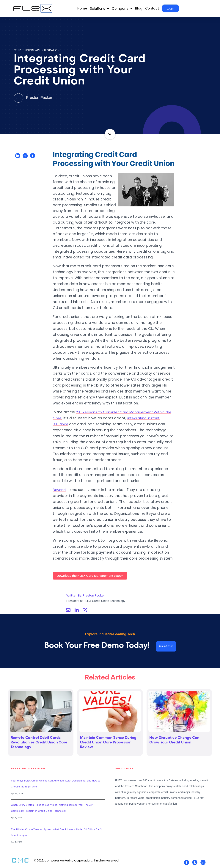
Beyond (59, 490)
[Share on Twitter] (25, 156)
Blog (139, 8)
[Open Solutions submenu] (100, 9)
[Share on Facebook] (33, 156)
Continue (110, 134)
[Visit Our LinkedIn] (203, 863)
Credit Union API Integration (37, 50)
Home (82, 8)
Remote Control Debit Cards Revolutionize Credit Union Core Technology (39, 743)
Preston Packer (33, 97)
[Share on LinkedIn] (18, 156)
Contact (152, 8)
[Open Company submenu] (122, 9)
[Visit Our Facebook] (187, 863)
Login (170, 8)
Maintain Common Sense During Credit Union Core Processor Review (108, 743)
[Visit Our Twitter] (195, 863)
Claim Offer (166, 647)
